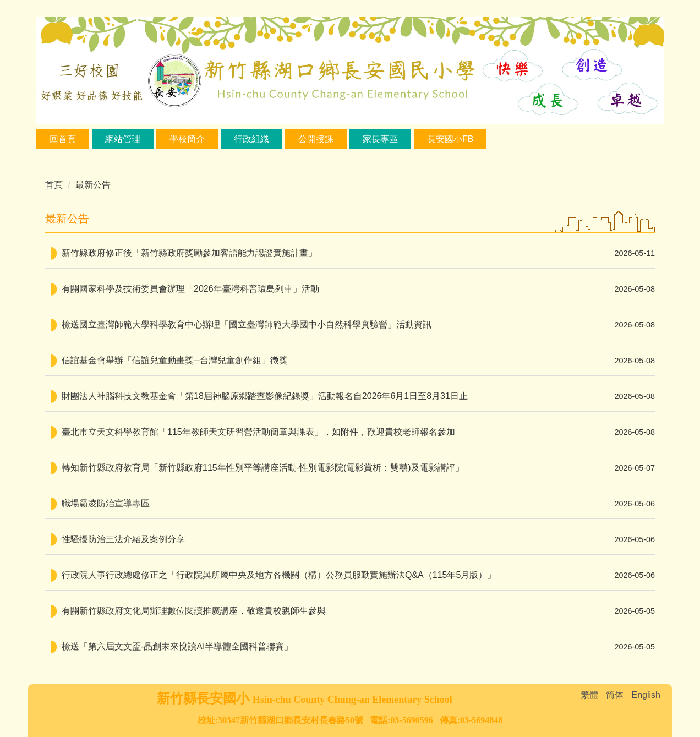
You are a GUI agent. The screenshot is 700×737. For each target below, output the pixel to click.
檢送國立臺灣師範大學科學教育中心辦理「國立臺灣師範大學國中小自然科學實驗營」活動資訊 (247, 324)
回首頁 (63, 139)
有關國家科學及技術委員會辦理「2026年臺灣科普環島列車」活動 (190, 289)
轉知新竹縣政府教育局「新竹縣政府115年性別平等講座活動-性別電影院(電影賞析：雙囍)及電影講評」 (263, 468)
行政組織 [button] (251, 139)
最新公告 (93, 185)
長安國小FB (450, 139)
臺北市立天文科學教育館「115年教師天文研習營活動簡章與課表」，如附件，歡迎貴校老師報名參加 (258, 432)
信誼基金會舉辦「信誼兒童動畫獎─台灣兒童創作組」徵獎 (175, 360)
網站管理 (123, 139)
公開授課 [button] (316, 139)
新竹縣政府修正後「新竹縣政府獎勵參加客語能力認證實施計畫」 (189, 253)
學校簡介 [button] (187, 139)
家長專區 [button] (380, 139)
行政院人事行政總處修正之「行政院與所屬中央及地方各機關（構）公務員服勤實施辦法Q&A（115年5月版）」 (279, 575)
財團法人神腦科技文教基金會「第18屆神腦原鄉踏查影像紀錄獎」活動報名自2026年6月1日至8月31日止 (265, 396)
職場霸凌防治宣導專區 (106, 503)
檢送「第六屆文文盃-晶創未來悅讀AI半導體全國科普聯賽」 (177, 646)
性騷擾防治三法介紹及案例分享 (123, 539)
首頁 (54, 185)
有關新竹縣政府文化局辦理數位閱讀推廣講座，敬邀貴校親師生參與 (194, 611)
